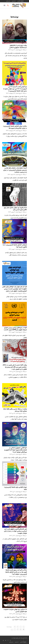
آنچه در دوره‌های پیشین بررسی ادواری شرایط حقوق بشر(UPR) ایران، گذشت (15, 329)
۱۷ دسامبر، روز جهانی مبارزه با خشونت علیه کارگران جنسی (15, 611)
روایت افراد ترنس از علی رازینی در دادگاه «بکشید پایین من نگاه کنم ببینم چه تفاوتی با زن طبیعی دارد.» (15, 367)
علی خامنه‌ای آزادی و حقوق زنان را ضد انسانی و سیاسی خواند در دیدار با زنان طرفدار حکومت (15, 531)
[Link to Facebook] (8, 641)
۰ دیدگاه (25, 50)
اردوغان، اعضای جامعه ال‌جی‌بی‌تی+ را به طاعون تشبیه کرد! (15, 246)
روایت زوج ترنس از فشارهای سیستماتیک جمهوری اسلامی (18, 47)
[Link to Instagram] (10, 641)
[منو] (5, 5)
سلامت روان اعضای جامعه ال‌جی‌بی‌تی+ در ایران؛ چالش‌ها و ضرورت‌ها (15, 127)
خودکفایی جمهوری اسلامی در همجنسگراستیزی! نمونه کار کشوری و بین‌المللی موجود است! (16, 450)
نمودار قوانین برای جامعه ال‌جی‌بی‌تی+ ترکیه (15, 488)
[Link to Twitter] (6, 641)
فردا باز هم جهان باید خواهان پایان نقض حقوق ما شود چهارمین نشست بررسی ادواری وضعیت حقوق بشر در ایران (15, 289)
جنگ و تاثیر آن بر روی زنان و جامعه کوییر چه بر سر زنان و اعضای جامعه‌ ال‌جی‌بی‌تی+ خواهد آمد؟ (16, 572)
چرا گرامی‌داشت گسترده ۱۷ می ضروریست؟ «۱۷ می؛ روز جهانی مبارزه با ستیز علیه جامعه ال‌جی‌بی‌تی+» (15, 89)
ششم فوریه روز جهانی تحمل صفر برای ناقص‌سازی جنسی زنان (15, 209)
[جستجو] (8, 5)
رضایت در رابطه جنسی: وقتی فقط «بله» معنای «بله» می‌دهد (15, 410)
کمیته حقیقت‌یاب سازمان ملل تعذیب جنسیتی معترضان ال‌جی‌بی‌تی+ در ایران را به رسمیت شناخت (15, 170)
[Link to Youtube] (3, 641)
